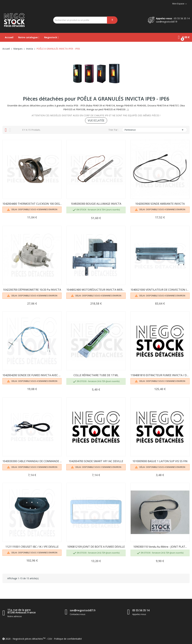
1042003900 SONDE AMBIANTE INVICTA (160, 204)
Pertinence (155, 130)
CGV (50, 639)
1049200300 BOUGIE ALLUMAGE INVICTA (96, 204)
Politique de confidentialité (68, 639)
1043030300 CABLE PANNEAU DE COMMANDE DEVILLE (32, 461)
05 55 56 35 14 (182, 18)
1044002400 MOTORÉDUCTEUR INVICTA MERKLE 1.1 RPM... (96, 290)
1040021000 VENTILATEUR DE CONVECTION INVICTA (160, 290)
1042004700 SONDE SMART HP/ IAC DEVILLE (96, 461)
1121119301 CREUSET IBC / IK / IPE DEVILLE (32, 547)
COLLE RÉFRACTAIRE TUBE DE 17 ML (96, 375)
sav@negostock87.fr (167, 22)
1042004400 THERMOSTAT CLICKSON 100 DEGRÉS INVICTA (32, 204)
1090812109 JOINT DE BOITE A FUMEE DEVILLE (96, 547)
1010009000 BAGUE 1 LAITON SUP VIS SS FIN (160, 461)
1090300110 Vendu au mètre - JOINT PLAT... (160, 547)
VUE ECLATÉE (96, 120)
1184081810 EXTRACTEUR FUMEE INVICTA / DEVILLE (160, 375)
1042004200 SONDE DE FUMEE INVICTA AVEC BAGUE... (32, 375)
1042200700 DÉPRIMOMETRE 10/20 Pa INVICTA (32, 290)
